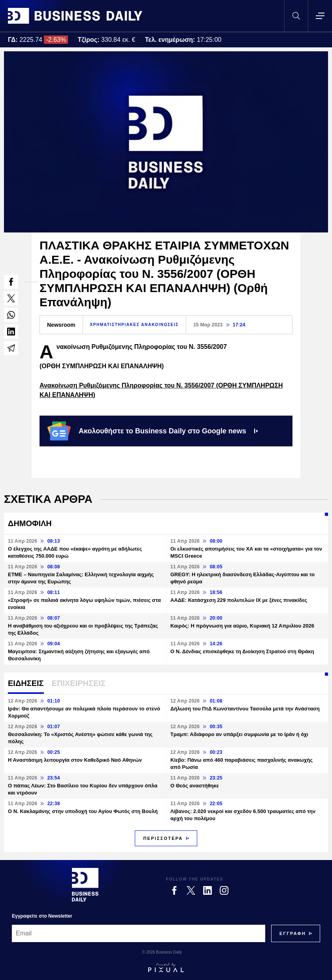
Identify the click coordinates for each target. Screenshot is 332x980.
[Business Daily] (85, 884)
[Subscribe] (293, 933)
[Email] (139, 933)
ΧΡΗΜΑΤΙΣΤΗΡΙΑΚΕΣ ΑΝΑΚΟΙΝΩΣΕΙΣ (135, 325)
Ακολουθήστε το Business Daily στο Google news (153, 431)
